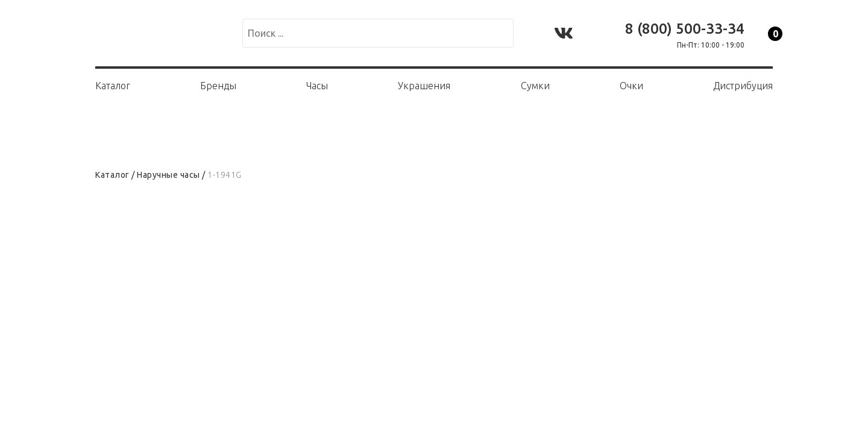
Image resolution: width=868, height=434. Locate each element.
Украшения (424, 86)
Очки (631, 86)
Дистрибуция (743, 86)
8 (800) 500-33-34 (685, 29)
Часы (317, 86)
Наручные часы (168, 175)
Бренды (218, 86)
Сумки (535, 86)
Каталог (113, 86)
